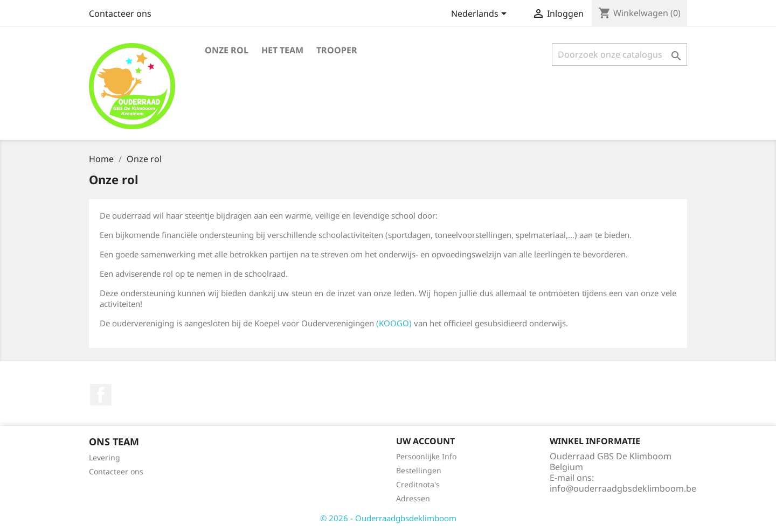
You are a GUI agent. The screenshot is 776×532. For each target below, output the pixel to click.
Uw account (425, 441)
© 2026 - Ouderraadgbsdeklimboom (388, 518)
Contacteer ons (120, 13)
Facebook (101, 395)
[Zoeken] (619, 54)
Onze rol (227, 50)
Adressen (413, 498)
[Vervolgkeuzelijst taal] (481, 15)
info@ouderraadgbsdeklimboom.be (623, 488)
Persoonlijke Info (426, 456)
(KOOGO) (394, 323)
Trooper (337, 50)
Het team (282, 50)
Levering (105, 457)
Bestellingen (419, 470)
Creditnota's (418, 484)
